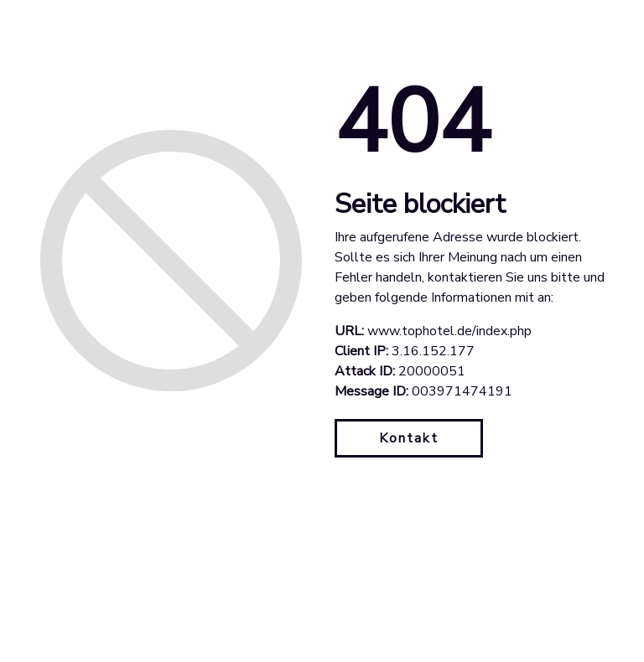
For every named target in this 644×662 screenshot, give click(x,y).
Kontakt (409, 438)
